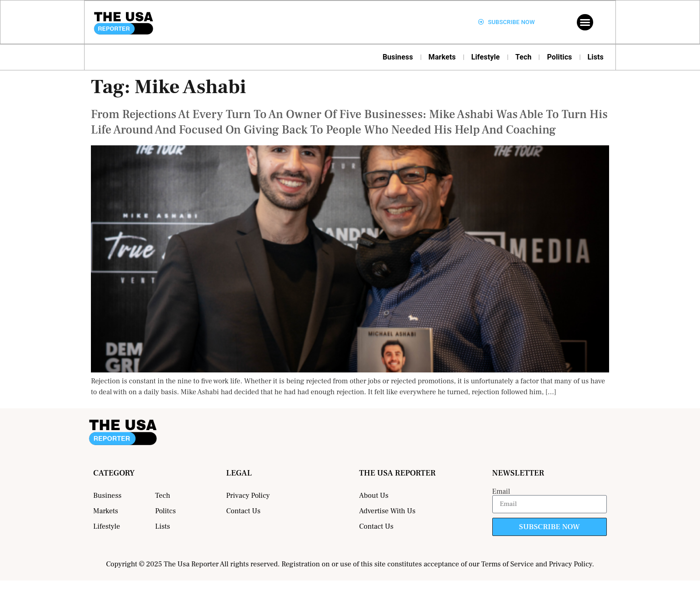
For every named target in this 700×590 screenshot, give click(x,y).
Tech (524, 57)
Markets (442, 57)
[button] (585, 22)
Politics (559, 57)
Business (398, 57)
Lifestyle (486, 57)
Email (501, 491)
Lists (596, 57)
